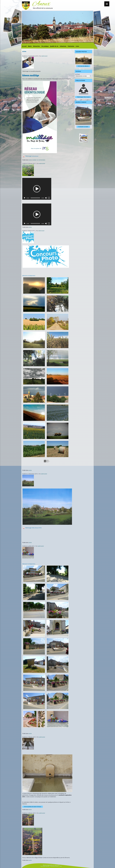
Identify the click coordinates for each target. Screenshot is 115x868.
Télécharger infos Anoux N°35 (33, 528)
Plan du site (53, 865)
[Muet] (46, 198)
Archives (77, 74)
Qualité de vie (54, 46)
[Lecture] (25, 198)
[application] (37, 189)
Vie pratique (45, 46)
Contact (58, 865)
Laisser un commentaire (39, 160)
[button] (37, 189)
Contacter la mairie (83, 127)
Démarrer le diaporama (29, 276)
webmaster (44, 56)
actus (30, 160)
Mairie (30, 46)
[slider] (35, 198)
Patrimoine (71, 46)
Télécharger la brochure (32, 156)
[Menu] (107, 4)
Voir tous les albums (83, 66)
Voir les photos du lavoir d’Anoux (33, 807)
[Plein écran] (49, 198)
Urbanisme (63, 46)
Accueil (24, 46)
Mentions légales (47, 865)
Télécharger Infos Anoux (83, 97)
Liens (77, 46)
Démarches (36, 46)
